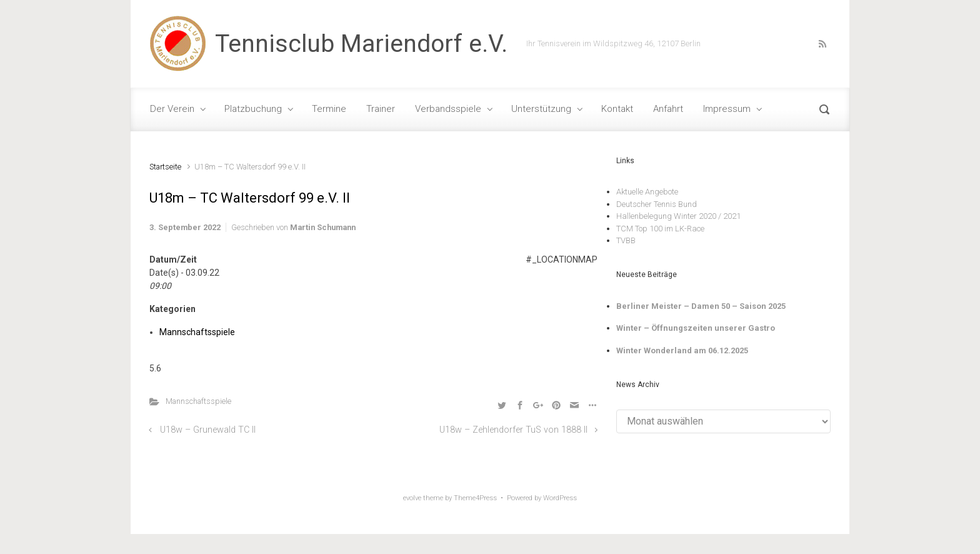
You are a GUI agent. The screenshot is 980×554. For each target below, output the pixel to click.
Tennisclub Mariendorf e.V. (361, 44)
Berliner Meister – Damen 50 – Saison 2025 (701, 306)
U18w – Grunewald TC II (208, 430)
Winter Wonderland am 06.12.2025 (682, 350)
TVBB (626, 240)
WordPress (560, 498)
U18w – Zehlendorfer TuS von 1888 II (513, 430)
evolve (412, 498)
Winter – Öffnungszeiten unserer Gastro (696, 328)
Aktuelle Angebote (647, 192)
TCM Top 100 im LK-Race (660, 229)
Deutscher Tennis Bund (657, 204)
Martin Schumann (323, 227)
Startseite (165, 167)
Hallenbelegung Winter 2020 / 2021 (678, 216)
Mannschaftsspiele (197, 332)
